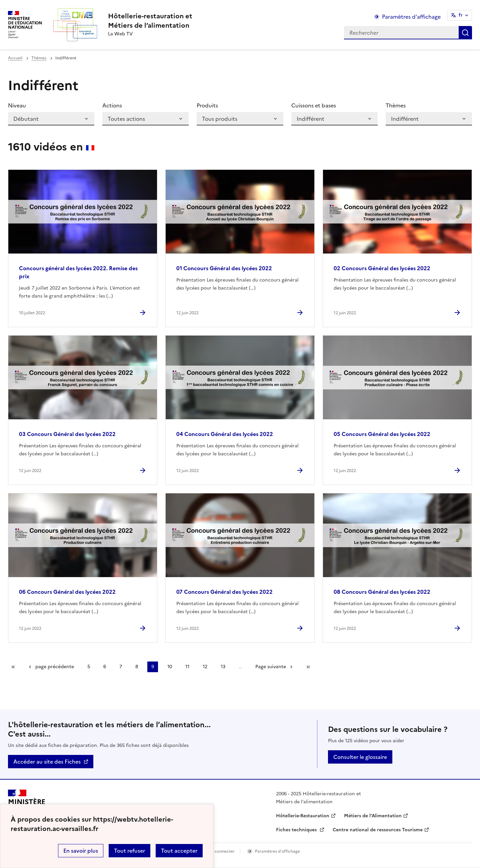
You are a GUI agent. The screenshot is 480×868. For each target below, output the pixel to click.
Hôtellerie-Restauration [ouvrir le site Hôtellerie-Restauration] (303, 816)
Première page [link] (13, 667)
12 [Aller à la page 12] (205, 667)
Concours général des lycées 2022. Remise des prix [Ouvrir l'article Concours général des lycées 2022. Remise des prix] (78, 272)
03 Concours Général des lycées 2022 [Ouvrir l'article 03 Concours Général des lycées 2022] (67, 434)
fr (461, 15)
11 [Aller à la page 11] (187, 667)
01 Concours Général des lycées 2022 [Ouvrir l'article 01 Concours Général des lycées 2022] (224, 268)
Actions (112, 105)
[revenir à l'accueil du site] (150, 21)
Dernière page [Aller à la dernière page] (308, 667)
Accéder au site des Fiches (47, 762)
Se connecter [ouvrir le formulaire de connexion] (222, 851)
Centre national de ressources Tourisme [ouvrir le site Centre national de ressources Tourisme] (378, 830)
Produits (207, 105)
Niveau (17, 105)
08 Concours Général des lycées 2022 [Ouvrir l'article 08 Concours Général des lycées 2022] (382, 592)
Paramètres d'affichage (277, 851)
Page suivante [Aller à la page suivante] (271, 667)
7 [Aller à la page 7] (121, 667)
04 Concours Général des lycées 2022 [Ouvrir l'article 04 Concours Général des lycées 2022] (225, 434)
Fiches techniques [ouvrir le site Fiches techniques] (297, 830)
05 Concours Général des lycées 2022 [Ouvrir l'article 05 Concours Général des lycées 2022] (382, 434)
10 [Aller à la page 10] (170, 667)
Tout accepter (179, 851)
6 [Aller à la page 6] (105, 667)
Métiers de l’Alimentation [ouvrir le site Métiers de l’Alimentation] (373, 816)
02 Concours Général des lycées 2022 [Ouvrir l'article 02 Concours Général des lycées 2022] (382, 268)
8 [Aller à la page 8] (137, 667)
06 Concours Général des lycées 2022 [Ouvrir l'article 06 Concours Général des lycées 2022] (67, 592)
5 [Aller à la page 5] (89, 667)
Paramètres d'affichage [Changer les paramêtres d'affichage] (411, 17)
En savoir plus (81, 851)
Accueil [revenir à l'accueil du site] (15, 58)
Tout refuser (129, 851)
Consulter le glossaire (360, 757)
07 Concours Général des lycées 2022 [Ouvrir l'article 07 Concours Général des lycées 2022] (224, 592)
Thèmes (39, 58)
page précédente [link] (55, 667)
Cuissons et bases (314, 105)
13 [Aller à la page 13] (223, 667)
